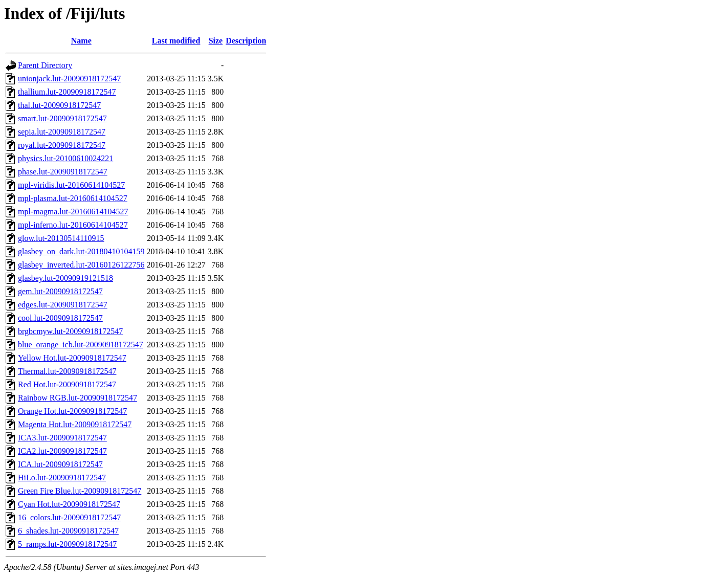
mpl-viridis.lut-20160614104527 (71, 185)
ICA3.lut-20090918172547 (62, 438)
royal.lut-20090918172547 (62, 145)
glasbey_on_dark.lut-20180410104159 (81, 251)
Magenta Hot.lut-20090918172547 (75, 424)
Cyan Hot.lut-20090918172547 (69, 504)
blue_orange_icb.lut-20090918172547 (81, 345)
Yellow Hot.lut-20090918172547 (72, 358)
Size (216, 41)
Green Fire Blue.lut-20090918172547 (80, 491)
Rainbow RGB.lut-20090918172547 (78, 398)
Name (81, 41)
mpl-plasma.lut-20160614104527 (73, 198)
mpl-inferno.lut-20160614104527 (73, 225)
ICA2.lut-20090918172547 (62, 451)
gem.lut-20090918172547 (60, 291)
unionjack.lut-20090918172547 (69, 79)
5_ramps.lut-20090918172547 (67, 544)
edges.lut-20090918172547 (63, 305)
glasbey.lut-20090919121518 (65, 278)
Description (246, 41)
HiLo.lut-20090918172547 (62, 478)
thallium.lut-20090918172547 (67, 92)
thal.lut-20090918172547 (59, 105)
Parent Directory (45, 65)
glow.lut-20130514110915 (61, 238)
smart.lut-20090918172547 (62, 118)
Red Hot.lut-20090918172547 (67, 384)
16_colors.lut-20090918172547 (69, 517)
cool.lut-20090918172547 (60, 318)
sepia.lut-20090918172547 (62, 132)
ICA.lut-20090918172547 (60, 464)
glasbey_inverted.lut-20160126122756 (81, 265)
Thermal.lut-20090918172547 (67, 371)
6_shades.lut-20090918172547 (68, 531)
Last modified (176, 41)
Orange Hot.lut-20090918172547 (72, 411)
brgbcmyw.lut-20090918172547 (70, 331)
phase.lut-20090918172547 (63, 172)
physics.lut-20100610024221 (65, 158)
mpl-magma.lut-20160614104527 (73, 212)
